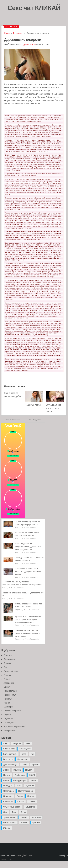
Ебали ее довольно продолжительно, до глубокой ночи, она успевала (28, 547)
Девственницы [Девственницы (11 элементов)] (10, 765)
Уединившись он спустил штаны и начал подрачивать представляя (27, 633)
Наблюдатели (10, 691)
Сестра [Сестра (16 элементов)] (21, 802)
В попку (7, 663)
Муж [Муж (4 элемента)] (19, 786)
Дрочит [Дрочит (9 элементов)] (35, 765)
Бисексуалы (9, 659)
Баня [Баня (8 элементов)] (28, 743)
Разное (7, 703)
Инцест (7, 679)
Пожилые (8, 699)
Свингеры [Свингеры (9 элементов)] (8, 802)
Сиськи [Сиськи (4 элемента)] (32, 802)
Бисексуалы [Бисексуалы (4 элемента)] (25, 749)
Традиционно (10, 723)
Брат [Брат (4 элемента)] (24, 754)
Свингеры (8, 707)
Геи (5, 667)
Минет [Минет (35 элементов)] (34, 780)
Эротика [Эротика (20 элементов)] (36, 823)
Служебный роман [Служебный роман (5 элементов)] (12, 807)
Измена (7, 675)
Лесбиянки (9, 683)
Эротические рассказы (14, 727)
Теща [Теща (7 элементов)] (23, 812)
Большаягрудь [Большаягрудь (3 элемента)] (10, 754)
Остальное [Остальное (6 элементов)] (8, 791)
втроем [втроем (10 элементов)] (7, 828)
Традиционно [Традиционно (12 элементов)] (10, 817)
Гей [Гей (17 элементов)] (32, 754)
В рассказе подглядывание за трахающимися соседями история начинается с (28, 619)
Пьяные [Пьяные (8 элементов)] (31, 796)
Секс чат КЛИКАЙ (34, 8)
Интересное (9, 730)
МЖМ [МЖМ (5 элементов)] (32, 775)
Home (7, 33)
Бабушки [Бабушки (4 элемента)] (17, 743)
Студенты (18, 33)
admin (33, 44)
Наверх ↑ (64, 855)
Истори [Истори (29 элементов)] (7, 775)
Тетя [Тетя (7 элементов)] (14, 812)
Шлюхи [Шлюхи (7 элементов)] (24, 823)
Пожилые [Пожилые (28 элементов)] (8, 796)
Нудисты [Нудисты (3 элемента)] (30, 786)
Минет (7, 687)
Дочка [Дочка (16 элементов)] (25, 765)
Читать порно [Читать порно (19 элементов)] (10, 823)
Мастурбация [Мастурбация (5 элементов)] (20, 780)
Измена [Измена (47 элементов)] (17, 770)
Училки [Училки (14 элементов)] (24, 817)
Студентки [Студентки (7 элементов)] (30, 807)
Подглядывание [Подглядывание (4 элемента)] (26, 791)
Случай (7, 715)
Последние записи (34, 421)
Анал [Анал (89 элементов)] (6, 743)
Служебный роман (12, 711)
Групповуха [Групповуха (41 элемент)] (23, 759)
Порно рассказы (8, 855)
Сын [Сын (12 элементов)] (5, 812)
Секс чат (8, 655)
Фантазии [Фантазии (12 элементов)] (36, 817)
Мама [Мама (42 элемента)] (6, 780)
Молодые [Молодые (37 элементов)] (8, 786)
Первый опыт (10, 695)
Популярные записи (12, 421)
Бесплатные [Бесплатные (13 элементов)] (9, 749)
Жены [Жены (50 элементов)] (6, 770)
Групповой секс (11, 671)
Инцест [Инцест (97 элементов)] (29, 770)
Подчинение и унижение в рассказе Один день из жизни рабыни (28, 572)
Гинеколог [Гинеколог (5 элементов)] (8, 759)
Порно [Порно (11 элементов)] (20, 796)
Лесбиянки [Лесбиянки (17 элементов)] (20, 775)
